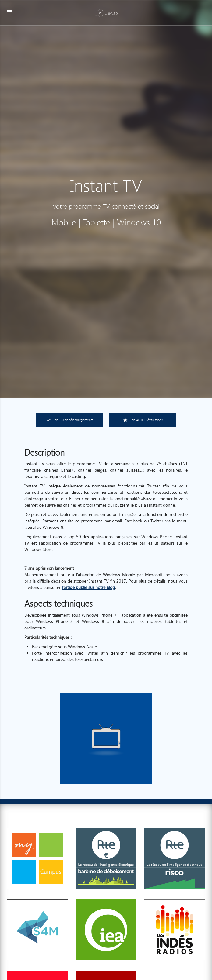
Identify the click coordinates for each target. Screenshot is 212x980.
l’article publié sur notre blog (88, 587)
